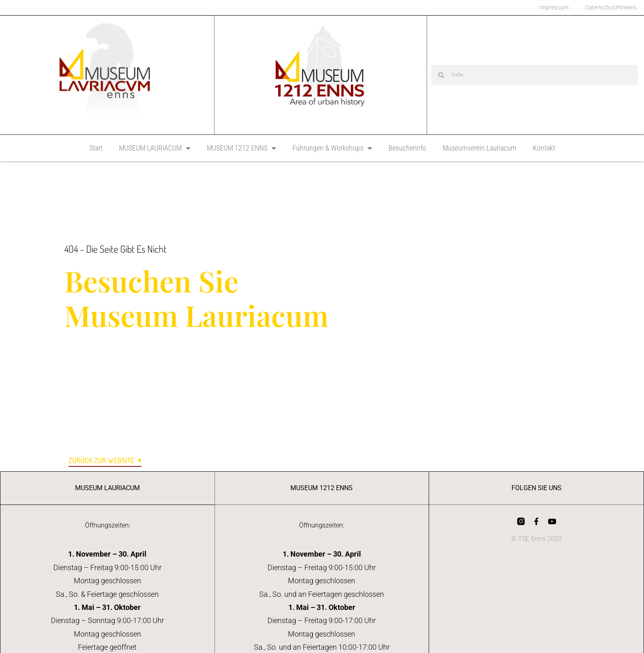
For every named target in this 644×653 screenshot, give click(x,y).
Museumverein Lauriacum (480, 149)
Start (96, 149)
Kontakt (544, 149)
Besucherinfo (407, 149)
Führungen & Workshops (332, 149)
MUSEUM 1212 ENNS (241, 149)
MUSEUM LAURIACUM (155, 149)
